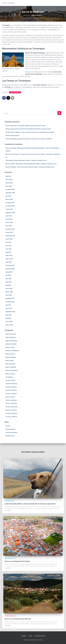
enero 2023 (9, 262)
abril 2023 (8, 252)
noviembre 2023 (10, 229)
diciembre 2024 (10, 203)
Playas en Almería (11, 337)
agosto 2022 (9, 272)
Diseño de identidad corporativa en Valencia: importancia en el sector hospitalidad (29, 139)
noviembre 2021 (10, 302)
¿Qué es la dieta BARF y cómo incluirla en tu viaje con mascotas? (30, 504)
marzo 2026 (9, 180)
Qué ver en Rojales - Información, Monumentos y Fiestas (21, 167)
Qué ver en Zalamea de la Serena (17, 561)
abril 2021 (8, 305)
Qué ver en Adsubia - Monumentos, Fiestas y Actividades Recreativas (25, 148)
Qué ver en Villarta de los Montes (18, 619)
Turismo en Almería (11, 390)
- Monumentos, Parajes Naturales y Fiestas (18, 160)
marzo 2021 (9, 308)
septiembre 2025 (10, 193)
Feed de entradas (10, 429)
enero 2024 (9, 226)
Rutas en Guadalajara (12, 370)
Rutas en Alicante (10, 364)
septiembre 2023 (10, 236)
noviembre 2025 (10, 189)
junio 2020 (8, 315)
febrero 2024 (9, 222)
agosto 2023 (9, 239)
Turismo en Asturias (11, 394)
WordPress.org (10, 436)
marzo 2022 (9, 289)
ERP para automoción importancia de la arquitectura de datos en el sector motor (28, 129)
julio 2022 (8, 275)
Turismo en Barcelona (12, 407)
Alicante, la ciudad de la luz (39, 160)
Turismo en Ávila (10, 397)
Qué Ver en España (40, 636)
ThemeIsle (40, 640)
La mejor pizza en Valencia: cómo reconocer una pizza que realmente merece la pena (30, 132)
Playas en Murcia (10, 354)
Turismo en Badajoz (15, 92)
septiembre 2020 (10, 312)
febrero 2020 (9, 325)
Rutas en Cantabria (11, 367)
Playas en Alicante (11, 334)
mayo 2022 (9, 282)
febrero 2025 (9, 199)
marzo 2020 (9, 322)
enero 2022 (9, 295)
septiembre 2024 (10, 213)
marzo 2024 (9, 219)
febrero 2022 (9, 292)
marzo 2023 (9, 255)
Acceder (8, 426)
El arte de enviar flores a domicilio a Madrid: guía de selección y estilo (25, 126)
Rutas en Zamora (10, 374)
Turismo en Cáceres (11, 410)
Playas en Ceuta (10, 347)
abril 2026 (8, 176)
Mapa (30, 636)
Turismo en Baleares (11, 403)
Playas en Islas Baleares (12, 351)
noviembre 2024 (10, 206)
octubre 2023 (9, 232)
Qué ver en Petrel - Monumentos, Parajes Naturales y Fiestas (22, 164)
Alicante (24, 636)
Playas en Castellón (11, 344)
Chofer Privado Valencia (12, 135)
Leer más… (8, 510)
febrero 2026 (9, 183)
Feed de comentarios (12, 433)
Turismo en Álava (10, 380)
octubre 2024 (9, 209)
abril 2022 (8, 285)
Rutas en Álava (10, 361)
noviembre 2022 (10, 269)
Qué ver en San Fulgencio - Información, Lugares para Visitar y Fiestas (25, 154)
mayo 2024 (9, 216)
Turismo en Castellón (11, 413)
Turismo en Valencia (11, 417)
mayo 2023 (9, 249)
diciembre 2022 (10, 265)
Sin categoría (9, 377)
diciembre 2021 (10, 298)
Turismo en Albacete (11, 384)
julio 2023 (8, 242)
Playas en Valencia (11, 357)
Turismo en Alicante (11, 387)
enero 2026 (9, 186)
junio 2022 (8, 279)
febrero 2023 (9, 259)
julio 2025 (8, 196)
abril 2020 (8, 318)
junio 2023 (8, 246)
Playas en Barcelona (11, 341)
